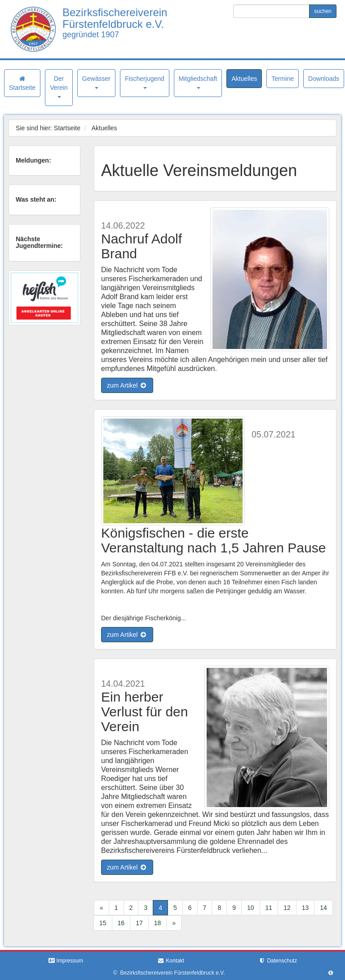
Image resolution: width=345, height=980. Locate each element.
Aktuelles (244, 79)
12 (287, 908)
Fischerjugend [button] (145, 82)
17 (139, 923)
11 (269, 908)
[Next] (174, 923)
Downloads (324, 79)
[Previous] (102, 908)
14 (323, 908)
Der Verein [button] (59, 86)
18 (158, 923)
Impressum (66, 961)
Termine (283, 79)
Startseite (22, 83)
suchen (323, 11)
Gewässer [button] (96, 82)
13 (305, 908)
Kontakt (171, 961)
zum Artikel (127, 385)
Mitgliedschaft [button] (198, 82)
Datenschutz (278, 961)
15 (103, 923)
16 (121, 923)
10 (251, 908)
